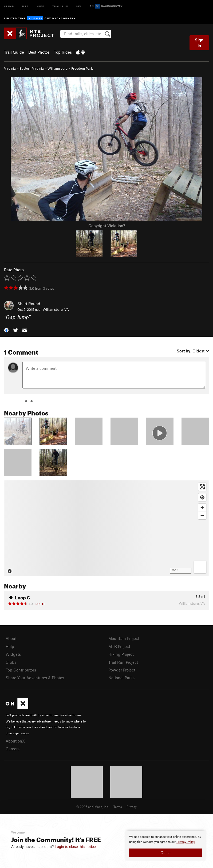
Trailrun (60, 6)
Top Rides (63, 52)
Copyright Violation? (107, 226)
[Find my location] (202, 497)
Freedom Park (82, 68)
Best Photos (39, 52)
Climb (9, 6)
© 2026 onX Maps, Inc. (93, 807)
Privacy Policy (186, 842)
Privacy (132, 807)
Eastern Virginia (32, 68)
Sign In (199, 43)
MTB (25, 6)
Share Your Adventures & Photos (35, 678)
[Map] (106, 528)
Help (10, 646)
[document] (165, 846)
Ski (79, 6)
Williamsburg (58, 68)
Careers (13, 749)
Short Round (29, 304)
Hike (41, 6)
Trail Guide (14, 52)
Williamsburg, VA (56, 309)
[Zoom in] (202, 508)
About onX (15, 741)
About (11, 638)
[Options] (200, 567)
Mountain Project (124, 638)
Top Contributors (21, 670)
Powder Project (122, 670)
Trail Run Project (123, 662)
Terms (118, 807)
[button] (6, 330)
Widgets (13, 654)
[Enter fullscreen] (202, 487)
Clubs (11, 662)
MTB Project (119, 646)
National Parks (121, 678)
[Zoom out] (202, 515)
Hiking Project (121, 654)
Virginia (10, 68)
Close (165, 853)
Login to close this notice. (76, 847)
